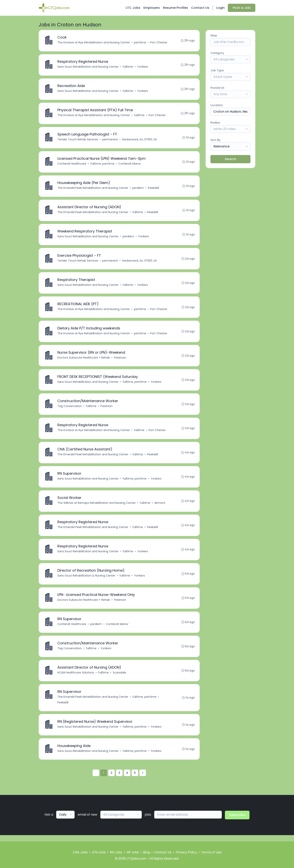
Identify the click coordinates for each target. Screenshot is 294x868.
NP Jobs (133, 852)
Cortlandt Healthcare (72, 165)
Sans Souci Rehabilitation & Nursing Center (87, 580)
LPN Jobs (99, 852)
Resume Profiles (176, 8)
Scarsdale (120, 678)
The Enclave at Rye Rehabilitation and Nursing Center (94, 43)
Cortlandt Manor (130, 165)
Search (230, 159)
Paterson (120, 360)
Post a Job (242, 8)
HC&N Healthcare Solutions (76, 678)
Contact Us (200, 8)
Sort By (215, 140)
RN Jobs (116, 852)
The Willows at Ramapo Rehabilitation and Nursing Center (97, 507)
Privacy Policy (186, 852)
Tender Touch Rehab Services (78, 140)
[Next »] (143, 779)
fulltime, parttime (103, 165)
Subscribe (237, 821)
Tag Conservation (70, 409)
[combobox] (230, 59)
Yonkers (143, 67)
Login (220, 8)
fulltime (128, 67)
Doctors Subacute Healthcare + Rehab (84, 360)
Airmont (160, 507)
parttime (140, 43)
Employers (152, 8)
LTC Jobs (133, 8)
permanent (110, 140)
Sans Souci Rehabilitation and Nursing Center (88, 67)
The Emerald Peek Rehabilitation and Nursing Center (93, 189)
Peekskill (154, 189)
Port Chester (159, 43)
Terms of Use (211, 852)
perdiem (138, 189)
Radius (215, 123)
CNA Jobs (80, 852)
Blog (146, 852)
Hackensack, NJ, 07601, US (140, 140)
